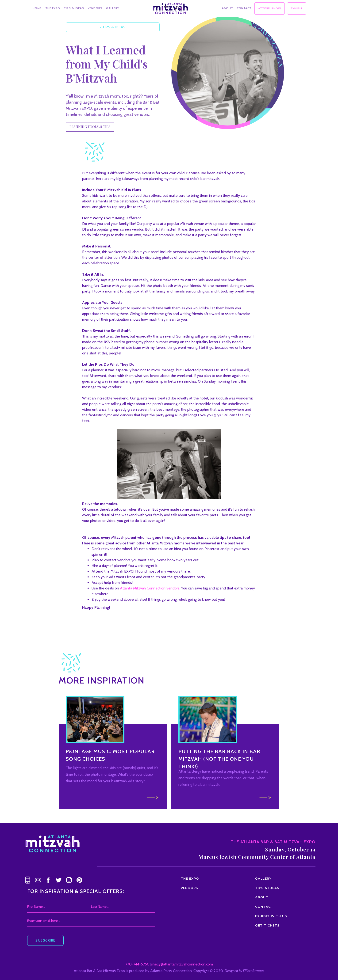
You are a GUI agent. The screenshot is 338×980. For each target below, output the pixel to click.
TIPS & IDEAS (74, 8)
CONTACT (244, 8)
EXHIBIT (297, 8)
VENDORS (95, 8)
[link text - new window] (48, 880)
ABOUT (227, 8)
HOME (37, 8)
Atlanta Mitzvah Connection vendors (150, 588)
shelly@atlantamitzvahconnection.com (182, 964)
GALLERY (113, 8)
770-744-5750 (137, 964)
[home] (170, 7)
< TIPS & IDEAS (111, 27)
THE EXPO (53, 8)
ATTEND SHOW (270, 8)
